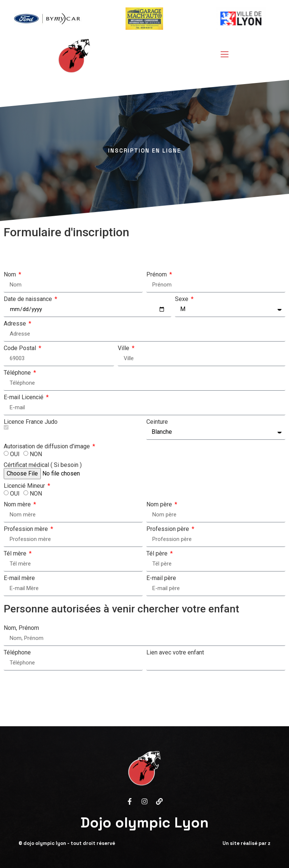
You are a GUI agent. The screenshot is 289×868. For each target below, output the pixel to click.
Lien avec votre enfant (175, 653)
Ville (124, 348)
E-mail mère (19, 578)
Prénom (157, 275)
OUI (15, 454)
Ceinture (157, 422)
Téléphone (18, 373)
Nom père (160, 505)
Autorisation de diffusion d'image (48, 446)
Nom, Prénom (21, 628)
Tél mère (16, 554)
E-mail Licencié (24, 397)
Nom (11, 275)
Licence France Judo (31, 424)
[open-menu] (223, 55)
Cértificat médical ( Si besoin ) (43, 465)
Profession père (168, 529)
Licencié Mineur (25, 486)
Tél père (158, 554)
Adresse (16, 324)
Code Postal (21, 348)
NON (36, 454)
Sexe (182, 299)
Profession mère (27, 529)
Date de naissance (29, 299)
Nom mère (18, 505)
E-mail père (161, 578)
